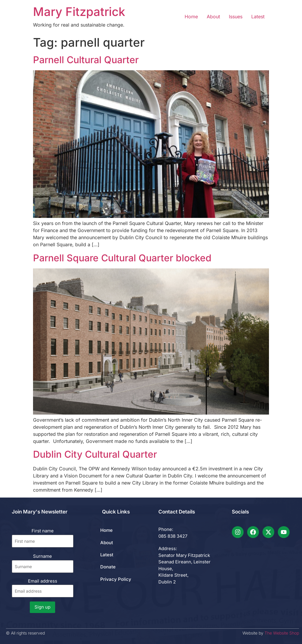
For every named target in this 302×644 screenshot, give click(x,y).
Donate (108, 567)
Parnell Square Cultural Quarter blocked (122, 258)
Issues (236, 17)
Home (191, 17)
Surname (42, 556)
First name (43, 531)
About (213, 17)
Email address (43, 588)
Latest (258, 17)
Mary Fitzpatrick (79, 12)
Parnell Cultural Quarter (86, 60)
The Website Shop (282, 633)
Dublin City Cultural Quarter (95, 454)
